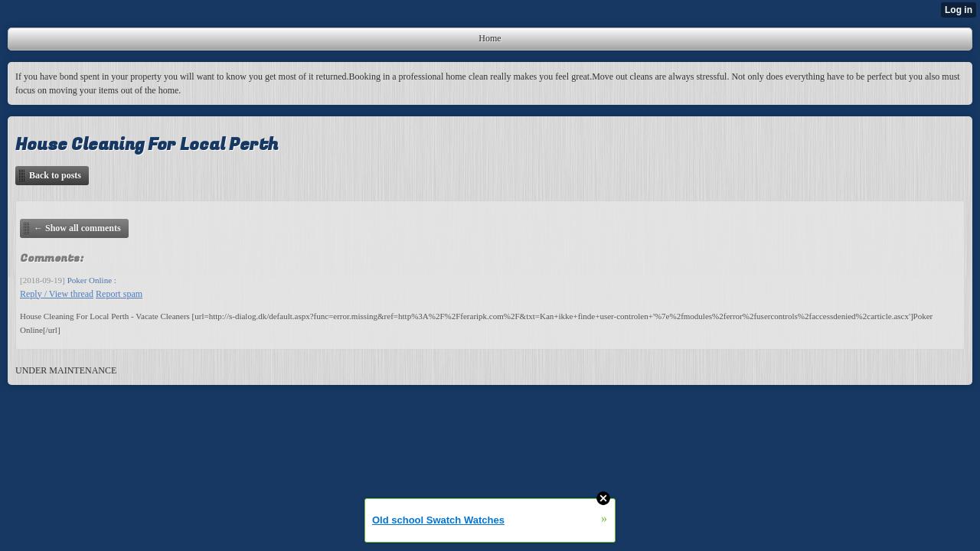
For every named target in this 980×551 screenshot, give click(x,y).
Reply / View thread (57, 294)
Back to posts (55, 175)
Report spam (119, 294)
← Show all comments (77, 228)
